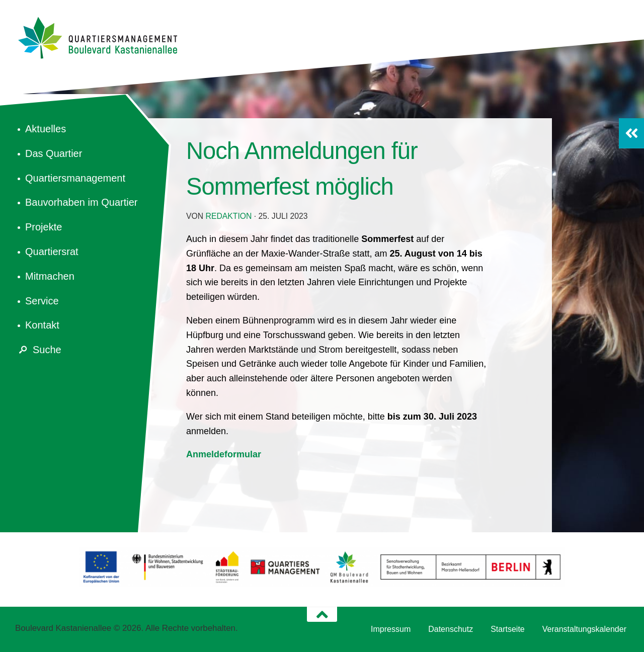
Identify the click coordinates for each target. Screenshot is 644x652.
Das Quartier (54, 153)
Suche (38, 350)
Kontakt (42, 325)
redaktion (229, 216)
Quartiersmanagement (75, 178)
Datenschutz (451, 629)
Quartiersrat (52, 252)
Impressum (391, 629)
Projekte (44, 227)
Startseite (508, 629)
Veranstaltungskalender (584, 629)
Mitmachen (50, 276)
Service (42, 301)
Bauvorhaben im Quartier (81, 202)
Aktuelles (46, 129)
